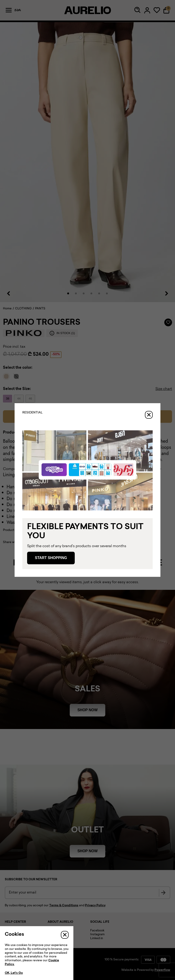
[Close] (149, 415)
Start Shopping (51, 558)
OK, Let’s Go (14, 973)
